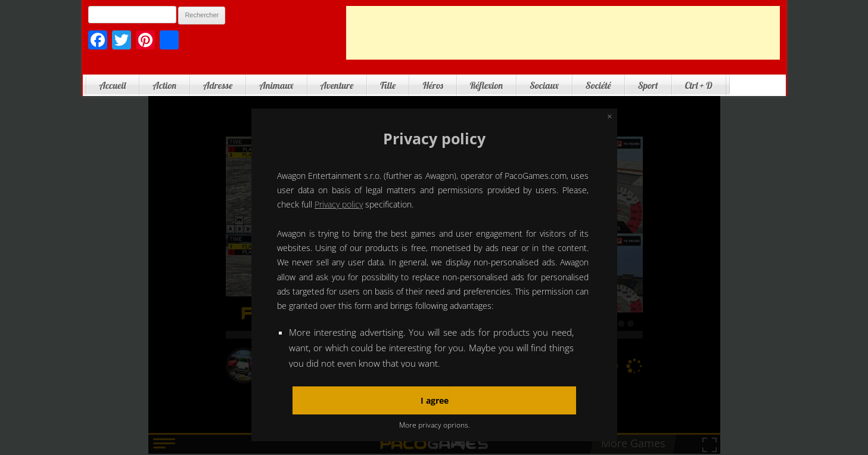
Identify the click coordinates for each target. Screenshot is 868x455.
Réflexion (486, 85)
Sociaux (544, 85)
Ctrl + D (699, 85)
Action (164, 85)
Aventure (337, 85)
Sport (648, 85)
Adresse (218, 85)
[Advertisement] (563, 33)
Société (598, 85)
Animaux (276, 85)
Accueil (113, 85)
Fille (388, 85)
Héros (433, 85)
